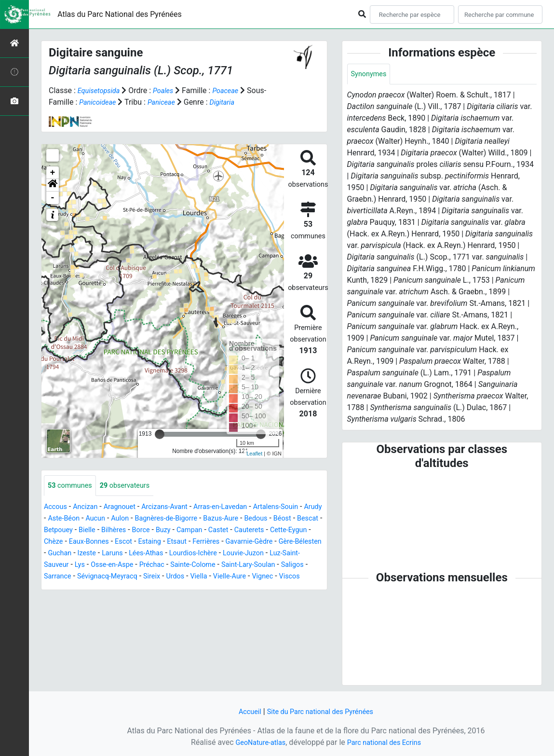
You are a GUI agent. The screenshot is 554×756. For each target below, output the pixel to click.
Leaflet (254, 454)
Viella (104, 589)
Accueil (244, 711)
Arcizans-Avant (176, 508)
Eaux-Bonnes (179, 543)
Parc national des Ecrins (387, 742)
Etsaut (276, 543)
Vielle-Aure (138, 589)
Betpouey (115, 531)
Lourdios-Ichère (70, 566)
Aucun (126, 519)
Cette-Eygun (103, 543)
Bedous (302, 519)
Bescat (81, 531)
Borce (205, 531)
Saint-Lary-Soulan (134, 577)
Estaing (246, 543)
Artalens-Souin (299, 508)
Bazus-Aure (263, 519)
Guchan (173, 554)
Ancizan (89, 508)
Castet (289, 531)
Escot (217, 543)
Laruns (231, 554)
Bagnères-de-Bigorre (204, 519)
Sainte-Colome (73, 577)
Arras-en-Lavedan (238, 508)
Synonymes (371, 75)
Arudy (58, 519)
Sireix (53, 589)
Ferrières (308, 543)
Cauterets (61, 543)
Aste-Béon (91, 519)
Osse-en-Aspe (263, 566)
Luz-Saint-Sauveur (185, 566)
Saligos (183, 577)
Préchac (307, 566)
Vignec (174, 589)
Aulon (153, 519)
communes (72, 486)
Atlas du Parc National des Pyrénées (120, 14)
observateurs (132, 486)
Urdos (79, 589)
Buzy (230, 531)
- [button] (53, 198)
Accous (57, 508)
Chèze (141, 543)
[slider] (160, 434)
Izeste (203, 554)
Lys (227, 566)
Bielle (147, 531)
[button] (53, 185)
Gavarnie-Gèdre (74, 554)
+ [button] (53, 173)
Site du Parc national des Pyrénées (322, 711)
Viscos (203, 589)
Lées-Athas (268, 554)
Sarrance (216, 577)
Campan (258, 531)
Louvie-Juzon (126, 566)
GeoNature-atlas (257, 742)
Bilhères (176, 531)
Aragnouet (127, 508)
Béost (54, 531)
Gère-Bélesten (130, 554)
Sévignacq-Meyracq (271, 577)
